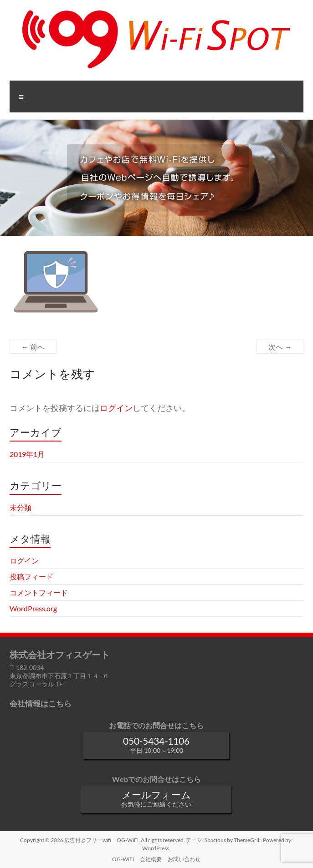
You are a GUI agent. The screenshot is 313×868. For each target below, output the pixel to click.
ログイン (116, 408)
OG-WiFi (123, 859)
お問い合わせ (184, 859)
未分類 (21, 507)
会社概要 (151, 859)
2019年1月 (27, 454)
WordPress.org (33, 608)
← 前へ (33, 347)
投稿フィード (31, 576)
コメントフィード (39, 592)
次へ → (280, 347)
